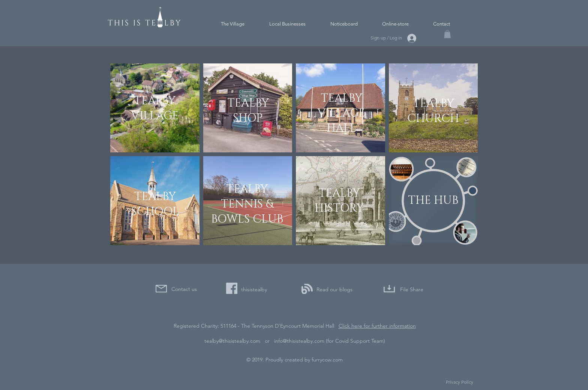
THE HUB (433, 200)
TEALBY (155, 197)
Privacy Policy (460, 382)
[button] (447, 34)
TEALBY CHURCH (433, 111)
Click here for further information (377, 326)
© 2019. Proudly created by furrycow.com (295, 360)
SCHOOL (155, 212)
